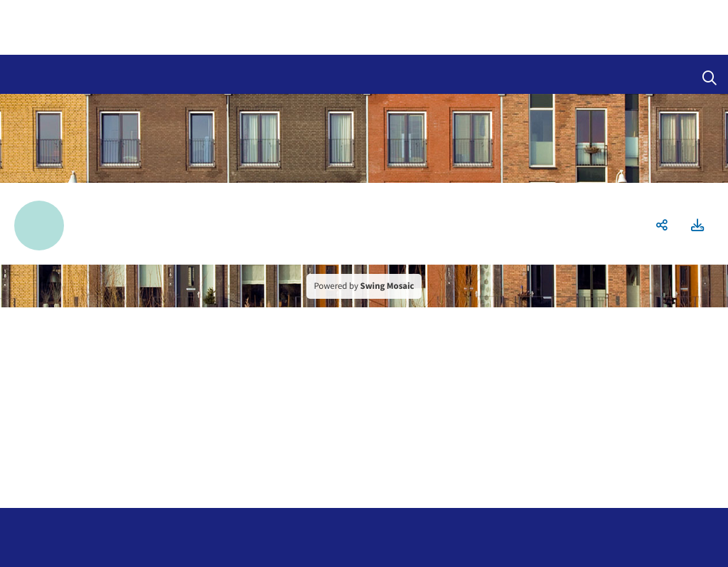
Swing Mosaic (387, 286)
